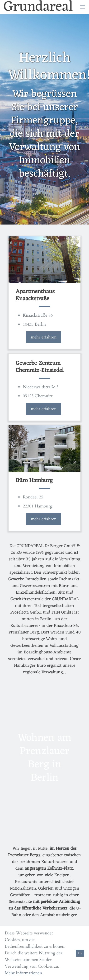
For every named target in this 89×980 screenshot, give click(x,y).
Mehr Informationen (23, 973)
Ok (80, 953)
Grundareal (38, 7)
